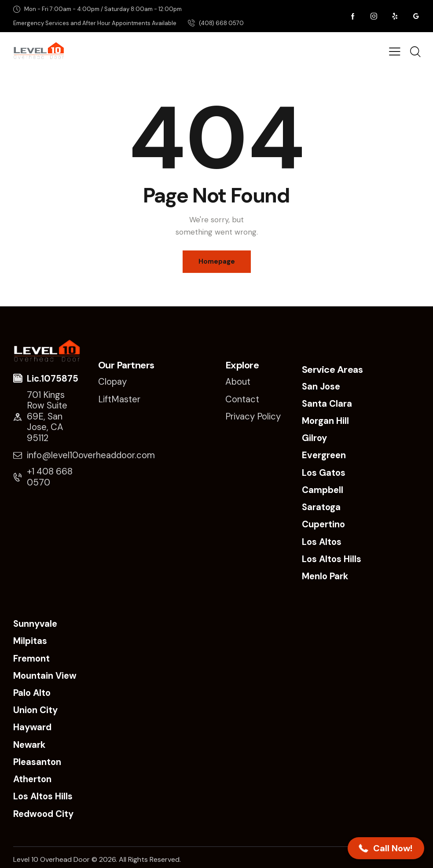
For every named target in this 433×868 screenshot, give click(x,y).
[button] (386, 848)
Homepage (217, 261)
